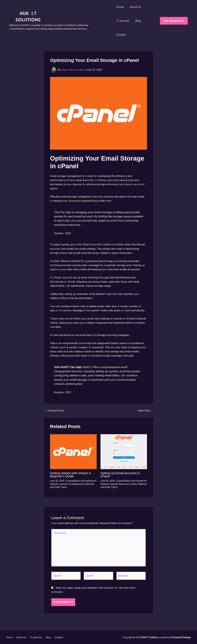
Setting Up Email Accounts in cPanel (120, 475)
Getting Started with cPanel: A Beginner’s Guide (70, 475)
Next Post (145, 411)
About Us (135, 7)
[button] (174, 21)
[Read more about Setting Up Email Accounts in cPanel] (124, 451)
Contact (121, 35)
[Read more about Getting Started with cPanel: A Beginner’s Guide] (73, 451)
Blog (138, 21)
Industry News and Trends (124, 484)
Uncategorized (77, 484)
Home (120, 7)
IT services (123, 21)
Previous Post (54, 411)
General (64, 484)
